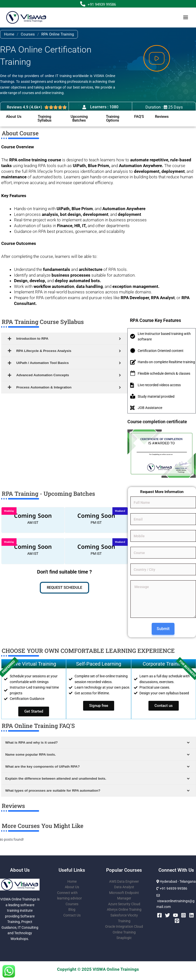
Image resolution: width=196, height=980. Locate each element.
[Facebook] (159, 915)
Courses (28, 34)
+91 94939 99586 (102, 5)
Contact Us (72, 915)
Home (9, 34)
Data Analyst (124, 887)
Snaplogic (124, 938)
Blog (72, 909)
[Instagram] (183, 915)
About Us (72, 887)
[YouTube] (175, 915)
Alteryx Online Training (124, 909)
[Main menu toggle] (186, 18)
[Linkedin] (191, 915)
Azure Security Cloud (124, 904)
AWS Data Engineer (124, 881)
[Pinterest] (177, 921)
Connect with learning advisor (69, 896)
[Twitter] (167, 915)
